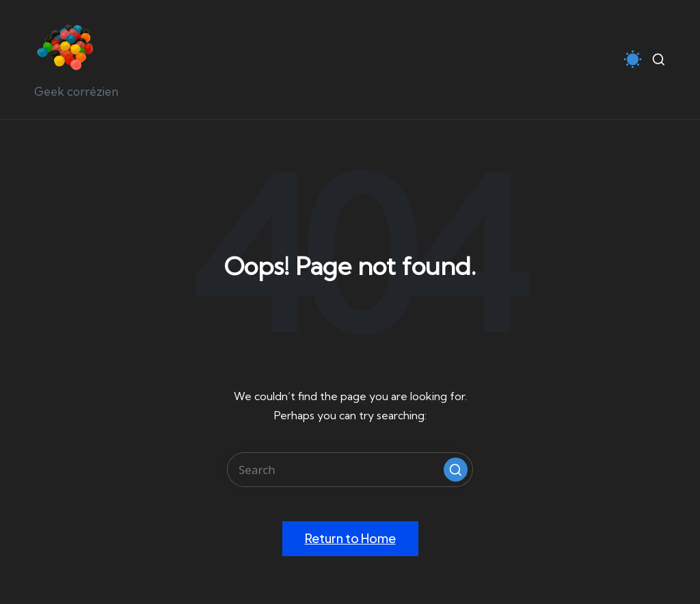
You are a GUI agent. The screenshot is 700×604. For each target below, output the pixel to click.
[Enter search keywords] (350, 470)
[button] (456, 470)
